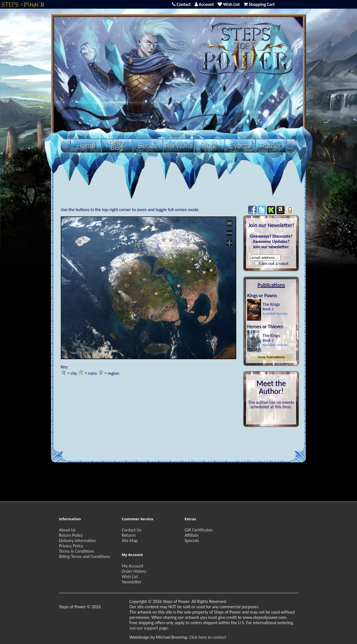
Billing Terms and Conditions (84, 556)
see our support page (149, 628)
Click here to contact (208, 637)
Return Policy (71, 535)
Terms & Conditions (77, 551)
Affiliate (192, 535)
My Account (132, 566)
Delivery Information (78, 541)
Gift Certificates (199, 530)
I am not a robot (274, 263)
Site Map (130, 541)
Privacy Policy (71, 546)
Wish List (130, 577)
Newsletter (132, 582)
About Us (67, 530)
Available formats (275, 313)
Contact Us (131, 530)
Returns (129, 535)
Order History (134, 571)
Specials (192, 541)
